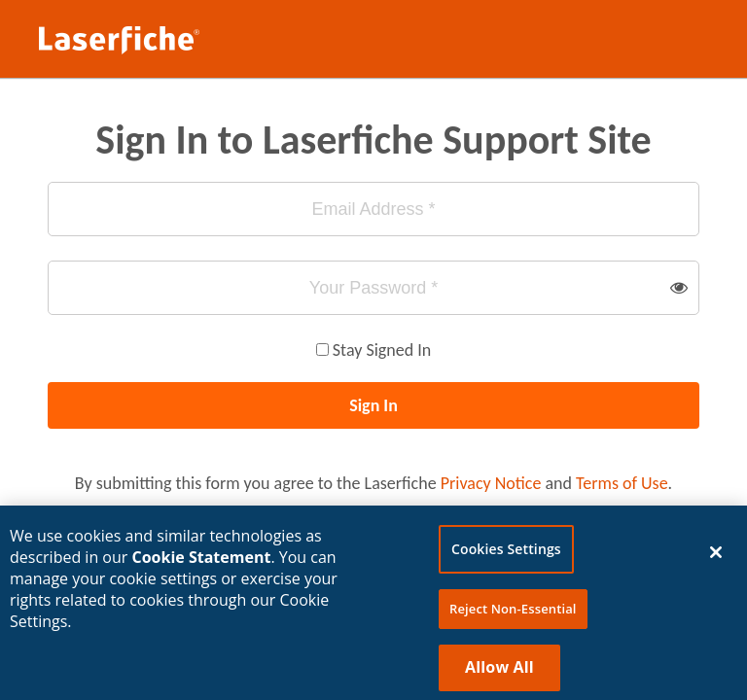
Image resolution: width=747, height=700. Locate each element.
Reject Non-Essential (513, 612)
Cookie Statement (202, 561)
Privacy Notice (491, 483)
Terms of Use (622, 483)
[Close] (716, 556)
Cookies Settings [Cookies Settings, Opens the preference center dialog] (506, 553)
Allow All (499, 672)
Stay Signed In (382, 350)
